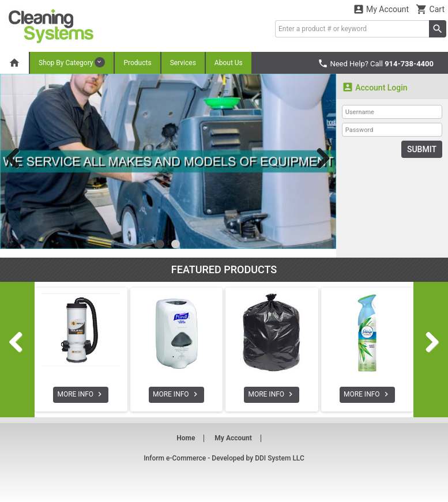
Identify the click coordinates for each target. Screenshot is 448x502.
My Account (381, 9)
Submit (422, 149)
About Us (229, 63)
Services (183, 63)
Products (137, 63)
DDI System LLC (280, 458)
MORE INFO (81, 394)
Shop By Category (72, 62)
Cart (430, 9)
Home (186, 438)
